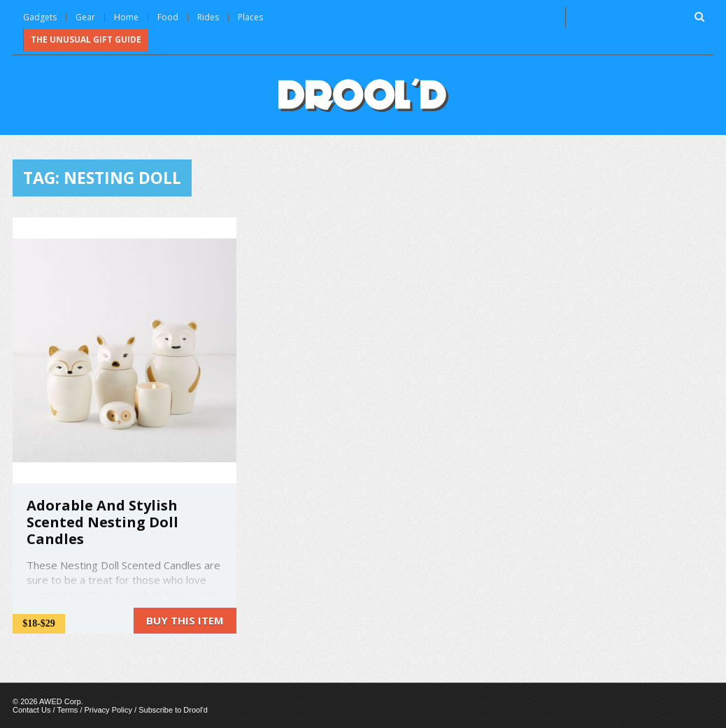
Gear (85, 17)
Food (168, 17)
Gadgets (40, 17)
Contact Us (31, 710)
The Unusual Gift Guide (86, 40)
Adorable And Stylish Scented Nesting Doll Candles (102, 522)
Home (126, 17)
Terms (67, 710)
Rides (208, 17)
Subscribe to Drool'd (173, 710)
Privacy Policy (108, 710)
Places (250, 17)
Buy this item (185, 620)
